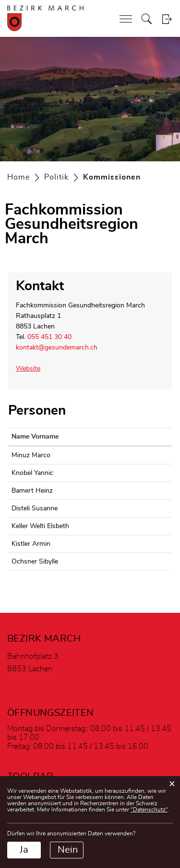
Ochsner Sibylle (35, 562)
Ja (24, 850)
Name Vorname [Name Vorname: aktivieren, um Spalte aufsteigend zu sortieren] (35, 437)
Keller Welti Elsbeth (40, 526)
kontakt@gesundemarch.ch (57, 348)
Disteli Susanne (35, 508)
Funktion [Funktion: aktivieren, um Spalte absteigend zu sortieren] (137, 437)
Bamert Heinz (32, 491)
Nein (68, 850)
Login (167, 19)
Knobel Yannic (32, 473)
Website (32, 369)
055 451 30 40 (49, 337)
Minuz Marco (31, 455)
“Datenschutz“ (149, 810)
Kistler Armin (31, 544)
